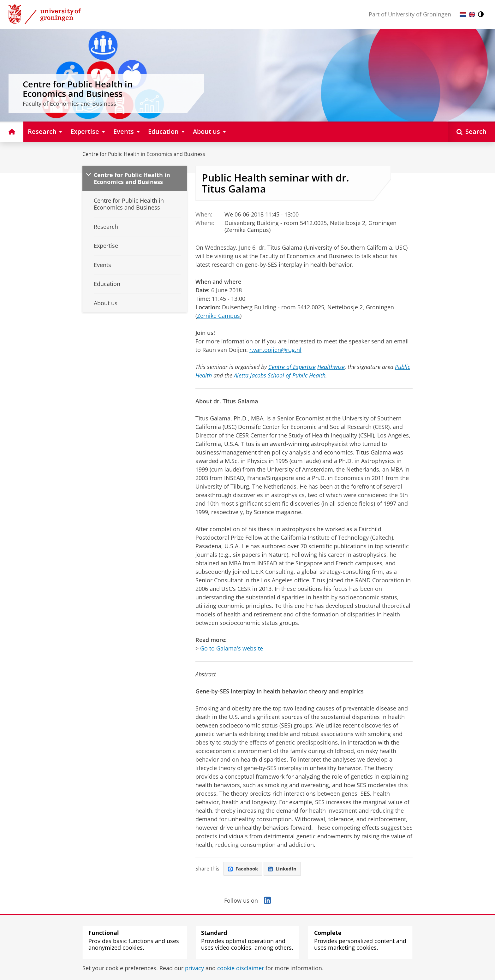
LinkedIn (285, 869)
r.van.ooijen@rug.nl (275, 350)
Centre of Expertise (292, 367)
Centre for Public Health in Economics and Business (144, 154)
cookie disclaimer (241, 968)
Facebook (244, 869)
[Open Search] (471, 132)
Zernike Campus (218, 316)
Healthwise (331, 367)
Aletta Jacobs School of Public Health (280, 375)
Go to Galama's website (232, 648)
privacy (194, 968)
